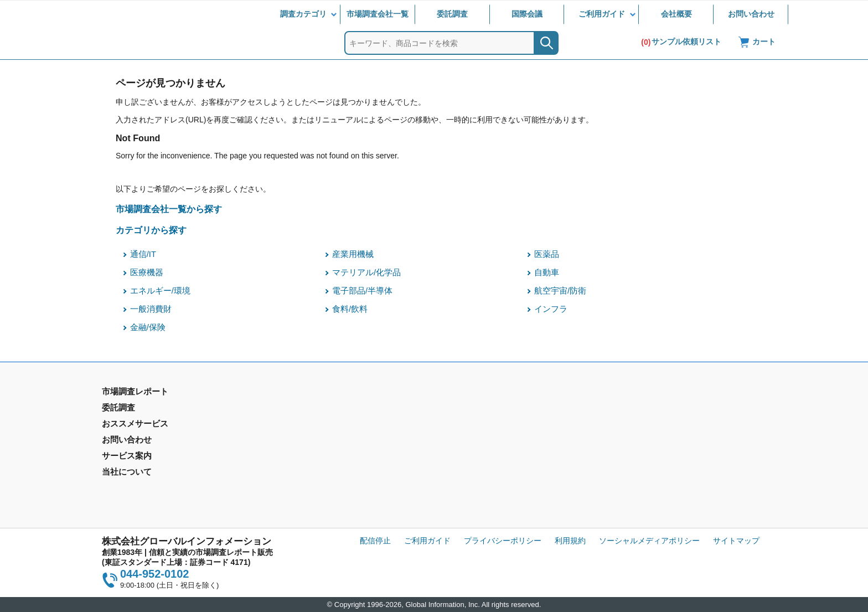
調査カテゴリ (303, 14)
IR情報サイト (629, 425)
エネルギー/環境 (160, 291)
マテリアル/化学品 (366, 272)
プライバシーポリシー (503, 541)
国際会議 (527, 14)
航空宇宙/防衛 (560, 291)
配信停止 (375, 541)
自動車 (547, 272)
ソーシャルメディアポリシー (649, 541)
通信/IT (143, 254)
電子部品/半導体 (362, 291)
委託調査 (452, 14)
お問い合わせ (751, 14)
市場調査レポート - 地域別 (148, 425)
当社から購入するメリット (484, 465)
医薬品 (547, 254)
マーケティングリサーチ (313, 425)
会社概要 (676, 14)
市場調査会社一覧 (378, 14)
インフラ (551, 309)
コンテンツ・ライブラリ (480, 481)
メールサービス (297, 465)
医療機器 (147, 272)
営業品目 (453, 449)
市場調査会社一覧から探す (169, 209)
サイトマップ (736, 541)
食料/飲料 (350, 309)
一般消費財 (151, 309)
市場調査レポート (133, 409)
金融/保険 (148, 327)
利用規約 (570, 541)
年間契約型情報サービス (144, 441)
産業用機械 (353, 254)
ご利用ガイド (602, 14)
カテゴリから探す (151, 230)
